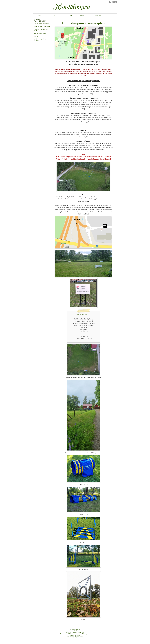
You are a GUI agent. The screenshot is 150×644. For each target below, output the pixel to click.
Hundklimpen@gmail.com (75, 637)
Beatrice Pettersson (75, 631)
